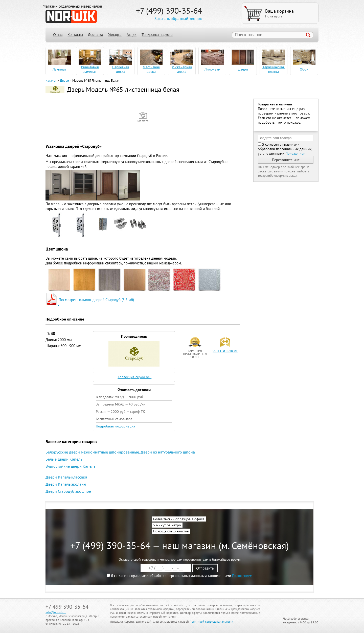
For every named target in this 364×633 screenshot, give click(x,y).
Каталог (51, 81)
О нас (58, 35)
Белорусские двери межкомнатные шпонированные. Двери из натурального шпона (120, 452)
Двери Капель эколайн (66, 484)
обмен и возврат (225, 351)
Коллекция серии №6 (134, 377)
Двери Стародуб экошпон (68, 491)
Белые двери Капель (64, 459)
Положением (295, 153)
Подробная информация (116, 426)
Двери (64, 81)
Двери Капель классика (66, 477)
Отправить (205, 568)
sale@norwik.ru (56, 612)
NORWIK (71, 16)
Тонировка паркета (157, 35)
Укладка (115, 35)
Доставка (96, 35)
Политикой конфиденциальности (211, 621)
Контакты (75, 35)
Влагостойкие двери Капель (70, 466)
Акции (132, 35)
